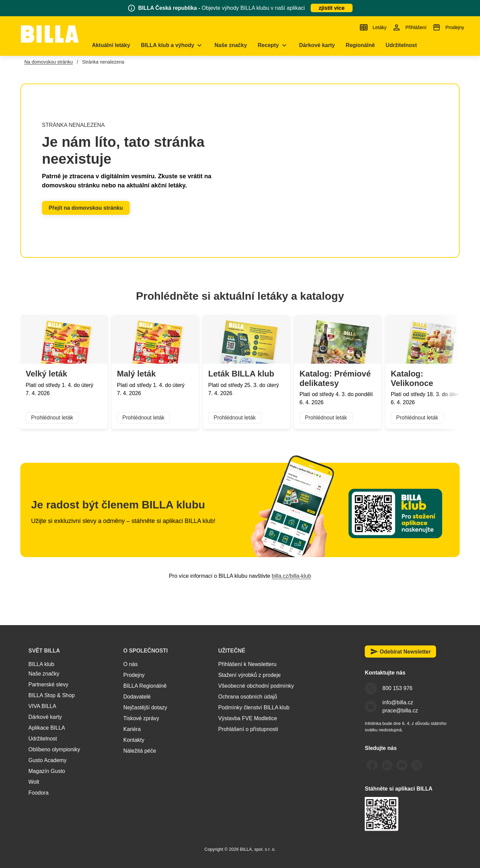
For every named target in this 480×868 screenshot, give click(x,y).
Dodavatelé (137, 697)
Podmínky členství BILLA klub (254, 707)
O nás (131, 664)
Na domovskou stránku (49, 62)
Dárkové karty (45, 717)
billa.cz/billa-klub (292, 576)
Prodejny (134, 675)
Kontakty (134, 740)
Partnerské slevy (48, 684)
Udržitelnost (43, 739)
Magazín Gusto (47, 771)
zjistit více (332, 8)
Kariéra (132, 729)
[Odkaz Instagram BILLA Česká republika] (417, 765)
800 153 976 (397, 688)
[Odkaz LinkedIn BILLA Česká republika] (387, 765)
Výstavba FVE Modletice (247, 718)
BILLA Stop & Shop (52, 695)
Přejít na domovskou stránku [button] (86, 208)
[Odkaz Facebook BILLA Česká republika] (372, 765)
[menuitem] (120, 45)
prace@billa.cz (400, 711)
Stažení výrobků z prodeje (249, 675)
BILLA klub (41, 664)
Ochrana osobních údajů (247, 697)
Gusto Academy (47, 760)
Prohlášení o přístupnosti (248, 729)
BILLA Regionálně (145, 686)
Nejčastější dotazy (145, 707)
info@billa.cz (398, 702)
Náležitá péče (140, 751)
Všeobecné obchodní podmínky (256, 686)
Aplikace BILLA (47, 728)
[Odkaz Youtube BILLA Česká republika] (402, 765)
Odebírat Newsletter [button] (400, 652)
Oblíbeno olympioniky (54, 749)
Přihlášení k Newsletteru (247, 664)
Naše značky (44, 674)
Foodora (39, 793)
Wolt (34, 782)
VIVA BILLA (42, 706)
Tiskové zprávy (141, 718)
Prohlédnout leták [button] (52, 418)
